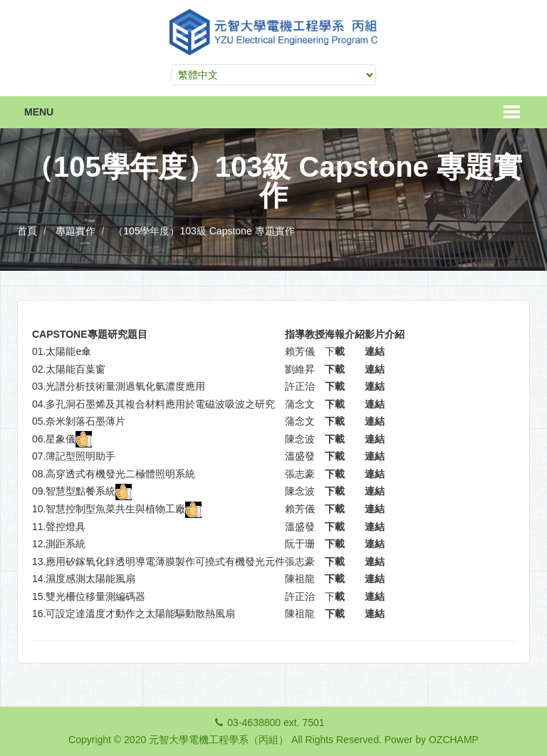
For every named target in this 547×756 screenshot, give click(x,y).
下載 (335, 369)
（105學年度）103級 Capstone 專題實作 (204, 231)
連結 (375, 351)
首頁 (27, 231)
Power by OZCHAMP (432, 740)
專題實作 (75, 231)
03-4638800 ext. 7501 (276, 723)
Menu (39, 112)
